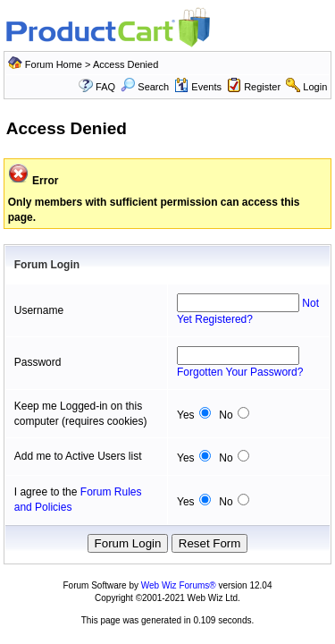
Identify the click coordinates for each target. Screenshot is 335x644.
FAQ (105, 87)
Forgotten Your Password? (240, 372)
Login (315, 87)
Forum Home (54, 64)
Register (262, 87)
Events (198, 87)
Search (145, 87)
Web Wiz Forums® (179, 585)
